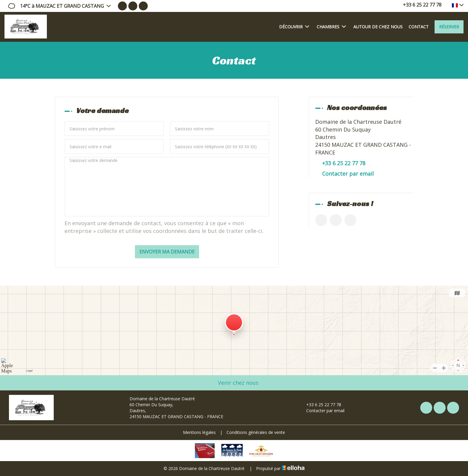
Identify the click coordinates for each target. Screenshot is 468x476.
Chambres (331, 27)
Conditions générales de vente (256, 432)
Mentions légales (199, 432)
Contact (419, 27)
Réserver (449, 27)
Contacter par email (348, 174)
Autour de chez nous (378, 27)
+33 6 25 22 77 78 (320, 405)
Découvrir (294, 27)
